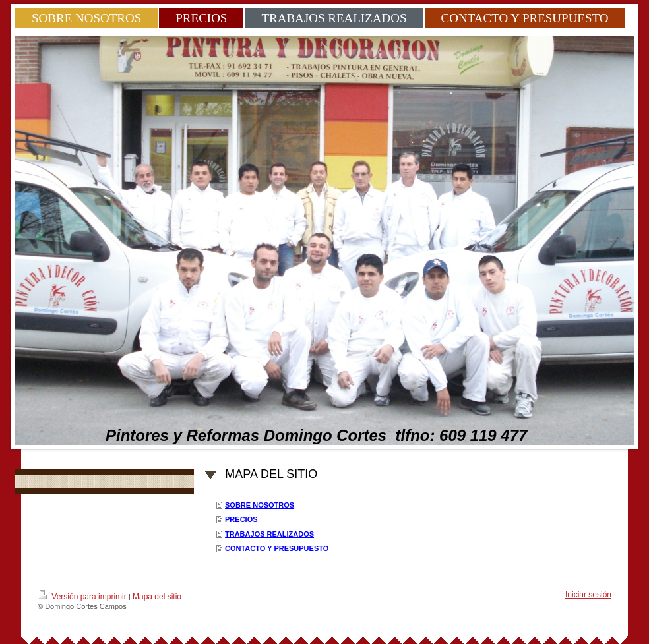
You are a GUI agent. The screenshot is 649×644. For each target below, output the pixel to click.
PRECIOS (241, 519)
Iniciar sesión (588, 595)
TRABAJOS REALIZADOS (269, 534)
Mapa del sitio (157, 597)
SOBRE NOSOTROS (260, 505)
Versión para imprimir (83, 596)
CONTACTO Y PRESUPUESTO (277, 548)
